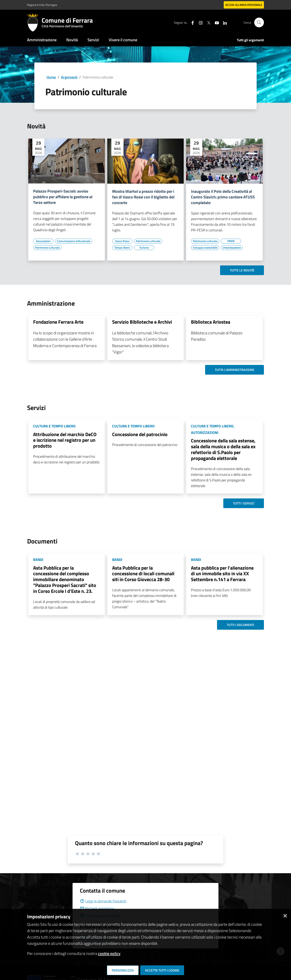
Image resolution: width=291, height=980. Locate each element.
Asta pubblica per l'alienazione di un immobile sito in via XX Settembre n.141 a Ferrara (222, 574)
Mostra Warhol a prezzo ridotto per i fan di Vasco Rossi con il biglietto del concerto (143, 197)
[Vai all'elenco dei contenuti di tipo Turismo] (144, 248)
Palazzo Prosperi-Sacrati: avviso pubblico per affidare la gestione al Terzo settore (63, 197)
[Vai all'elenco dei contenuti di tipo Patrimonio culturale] (47, 248)
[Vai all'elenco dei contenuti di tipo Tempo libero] (122, 248)
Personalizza (123, 970)
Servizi (93, 40)
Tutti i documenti (240, 625)
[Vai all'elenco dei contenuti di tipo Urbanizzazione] (232, 248)
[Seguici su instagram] (199, 22)
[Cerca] (259, 22)
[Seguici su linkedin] (223, 22)
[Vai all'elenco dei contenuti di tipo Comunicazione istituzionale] (74, 241)
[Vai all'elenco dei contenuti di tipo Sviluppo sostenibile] (205, 248)
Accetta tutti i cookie (162, 970)
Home (51, 77)
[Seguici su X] (207, 22)
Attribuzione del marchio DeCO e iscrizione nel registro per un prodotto (65, 440)
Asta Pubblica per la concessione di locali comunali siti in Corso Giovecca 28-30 (143, 574)
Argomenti (69, 77)
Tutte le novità (242, 270)
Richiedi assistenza (97, 908)
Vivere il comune (123, 40)
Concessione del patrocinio (140, 434)
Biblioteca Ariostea (211, 322)
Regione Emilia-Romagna (42, 5)
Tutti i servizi (244, 503)
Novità (72, 40)
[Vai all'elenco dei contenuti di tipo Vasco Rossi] (122, 241)
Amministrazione (42, 40)
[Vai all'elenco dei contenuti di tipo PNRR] (231, 241)
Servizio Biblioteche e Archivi (142, 322)
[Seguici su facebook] (191, 22)
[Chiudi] (285, 915)
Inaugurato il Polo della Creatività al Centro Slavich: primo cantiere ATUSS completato (223, 197)
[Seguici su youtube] (215, 22)
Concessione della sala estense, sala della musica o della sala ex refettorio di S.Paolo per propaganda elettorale (223, 449)
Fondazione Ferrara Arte (58, 322)
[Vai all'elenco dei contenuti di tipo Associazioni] (43, 241)
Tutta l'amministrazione (235, 370)
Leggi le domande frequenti (103, 901)
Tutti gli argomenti (250, 40)
